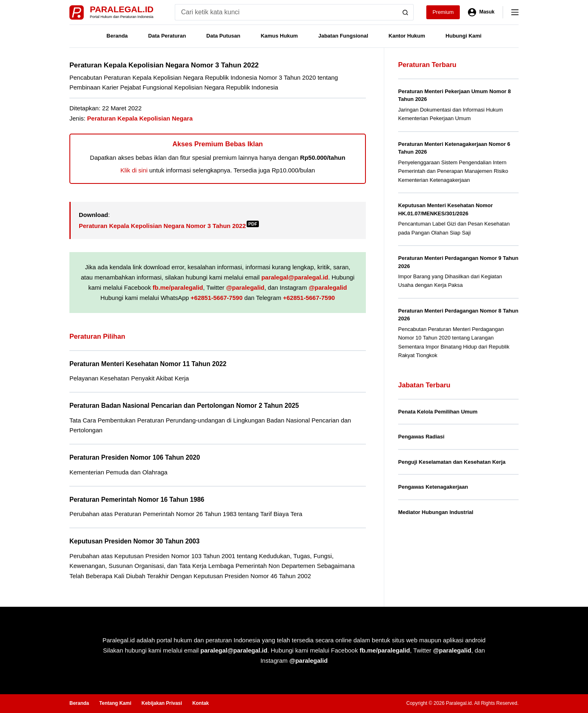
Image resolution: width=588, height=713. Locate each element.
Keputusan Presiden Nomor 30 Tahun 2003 (135, 541)
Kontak (201, 703)
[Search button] (405, 12)
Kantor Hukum (407, 36)
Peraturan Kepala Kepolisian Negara (140, 118)
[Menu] (515, 12)
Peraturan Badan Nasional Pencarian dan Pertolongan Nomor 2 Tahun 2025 (184, 406)
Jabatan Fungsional (343, 36)
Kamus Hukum (279, 36)
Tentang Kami (115, 703)
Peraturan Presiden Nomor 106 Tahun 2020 (135, 457)
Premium (443, 12)
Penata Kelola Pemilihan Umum (438, 412)
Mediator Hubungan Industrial (436, 512)
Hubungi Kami (463, 36)
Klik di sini (134, 170)
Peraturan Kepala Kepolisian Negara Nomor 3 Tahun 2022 (169, 226)
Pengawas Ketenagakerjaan (433, 487)
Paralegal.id (122, 9)
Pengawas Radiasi (421, 437)
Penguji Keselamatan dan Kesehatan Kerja (452, 462)
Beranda (117, 36)
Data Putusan (223, 36)
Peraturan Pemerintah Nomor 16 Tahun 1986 (137, 500)
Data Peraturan (167, 36)
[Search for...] (286, 12)
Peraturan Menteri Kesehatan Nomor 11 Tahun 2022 (148, 364)
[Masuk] (481, 12)
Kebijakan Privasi (161, 703)
